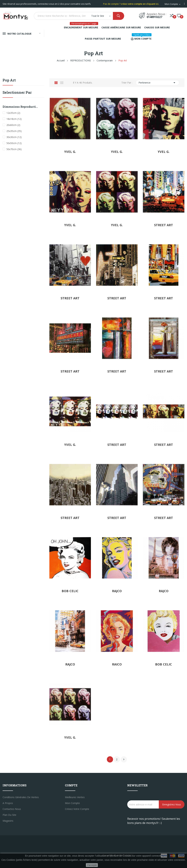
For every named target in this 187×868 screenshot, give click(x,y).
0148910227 (154, 17)
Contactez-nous (12, 809)
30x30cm (14, 137)
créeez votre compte (77, 809)
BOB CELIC (70, 591)
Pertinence (157, 83)
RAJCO (117, 591)
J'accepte (92, 865)
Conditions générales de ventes (21, 797)
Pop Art (9, 80)
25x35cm (14, 131)
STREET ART (164, 225)
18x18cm (14, 119)
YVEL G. (70, 152)
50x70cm (14, 149)
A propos (8, 803)
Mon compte (72, 803)
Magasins (8, 821)
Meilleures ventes (75, 797)
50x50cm (14, 143)
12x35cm (13, 113)
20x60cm (13, 125)
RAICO (117, 664)
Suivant (124, 759)
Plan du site (9, 815)
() (179, 16)
